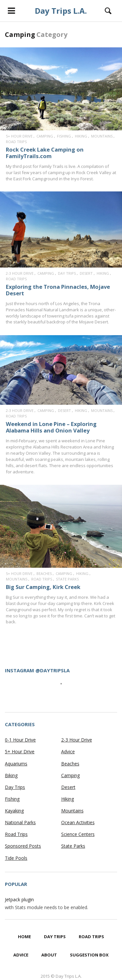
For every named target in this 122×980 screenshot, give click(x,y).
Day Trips (67, 273)
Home (24, 937)
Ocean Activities (78, 822)
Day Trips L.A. (61, 11)
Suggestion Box (89, 955)
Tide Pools (16, 858)
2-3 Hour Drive (20, 273)
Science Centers (78, 834)
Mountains (102, 136)
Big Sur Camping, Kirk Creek (43, 587)
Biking (11, 775)
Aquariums (16, 764)
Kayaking (14, 811)
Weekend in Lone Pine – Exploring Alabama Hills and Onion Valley (51, 427)
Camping (45, 136)
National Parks (20, 822)
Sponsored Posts (23, 846)
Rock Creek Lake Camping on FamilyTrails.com (45, 153)
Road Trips (16, 142)
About (49, 955)
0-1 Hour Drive (20, 740)
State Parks (67, 579)
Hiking (81, 136)
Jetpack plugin (19, 899)
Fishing (64, 136)
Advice (68, 751)
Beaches (44, 573)
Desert (86, 273)
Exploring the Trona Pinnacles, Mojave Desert (58, 290)
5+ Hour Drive (19, 136)
